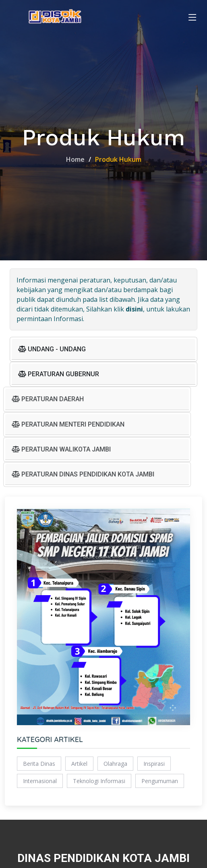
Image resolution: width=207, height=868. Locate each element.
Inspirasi (154, 764)
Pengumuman (160, 781)
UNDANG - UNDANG (52, 349)
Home (75, 159)
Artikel (79, 764)
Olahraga (115, 764)
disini (134, 309)
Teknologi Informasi (99, 781)
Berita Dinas (39, 764)
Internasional (40, 781)
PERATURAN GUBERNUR (59, 375)
